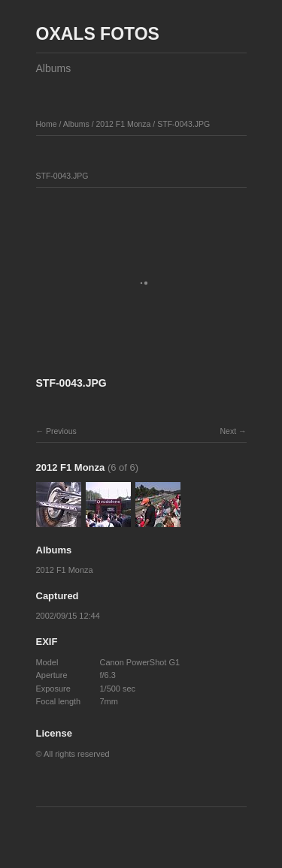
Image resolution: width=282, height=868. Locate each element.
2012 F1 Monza (123, 124)
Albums (54, 68)
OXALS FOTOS (98, 34)
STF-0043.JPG (183, 124)
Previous (61, 431)
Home (47, 124)
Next (228, 431)
